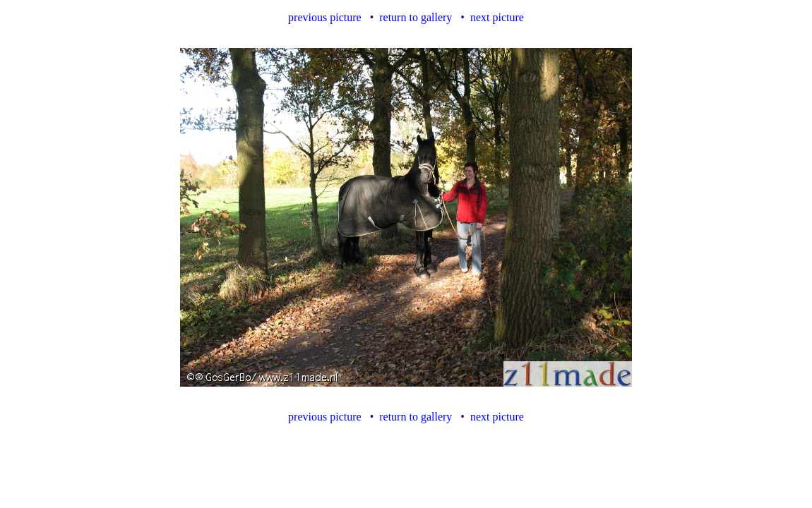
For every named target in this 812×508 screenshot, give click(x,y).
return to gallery (416, 17)
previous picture (325, 17)
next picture (497, 17)
